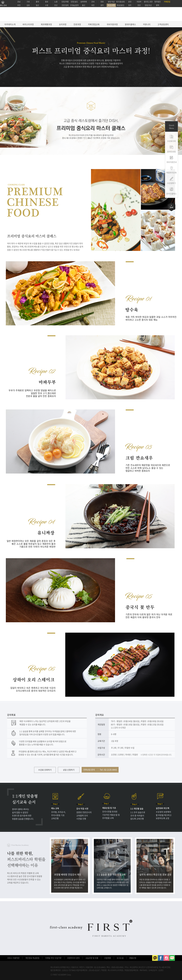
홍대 (37, 2)
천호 (102, 2)
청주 (130, 5)
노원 (56, 2)
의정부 (139, 2)
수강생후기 (171, 183)
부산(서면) (111, 5)
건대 (93, 2)
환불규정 (133, 958)
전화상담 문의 (100, 770)
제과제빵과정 (46, 24)
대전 (93, 5)
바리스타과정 (28, 24)
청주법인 (158, 2)
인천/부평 (65, 2)
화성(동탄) (121, 5)
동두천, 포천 (148, 2)
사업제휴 (107, 958)
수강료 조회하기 (45, 770)
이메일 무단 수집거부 (53, 958)
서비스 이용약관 (13, 958)
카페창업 (167, 2)
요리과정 (63, 24)
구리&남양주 (74, 5)
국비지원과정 (112, 24)
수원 (47, 5)
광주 (102, 5)
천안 (139, 5)
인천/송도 (74, 2)
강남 (19, 2)
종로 (47, 2)
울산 (84, 5)
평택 (158, 5)
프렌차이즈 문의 (73, 958)
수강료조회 (171, 141)
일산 (37, 5)
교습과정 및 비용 (92, 958)
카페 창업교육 (94, 24)
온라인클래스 (171, 194)
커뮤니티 (147, 24)
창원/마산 (148, 5)
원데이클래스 (130, 24)
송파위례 (84, 2)
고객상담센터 (163, 24)
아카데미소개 (10, 24)
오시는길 (120, 958)
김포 (28, 5)
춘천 (130, 2)
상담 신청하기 (69, 770)
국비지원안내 (171, 162)
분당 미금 (111, 2)
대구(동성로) (121, 2)
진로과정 (77, 24)
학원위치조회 (171, 173)
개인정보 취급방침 (32, 958)
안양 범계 (65, 5)
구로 (28, 2)
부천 (19, 5)
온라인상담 (171, 152)
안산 (56, 5)
